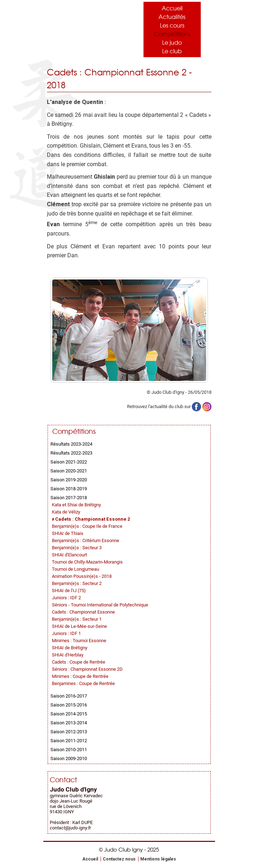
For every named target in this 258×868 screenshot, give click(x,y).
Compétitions (172, 34)
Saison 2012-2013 (69, 732)
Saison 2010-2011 (69, 750)
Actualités (172, 16)
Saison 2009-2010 (69, 758)
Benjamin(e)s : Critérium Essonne (86, 540)
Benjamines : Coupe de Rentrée (83, 683)
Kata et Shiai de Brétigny (76, 505)
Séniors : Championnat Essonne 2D (87, 669)
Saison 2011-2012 (69, 741)
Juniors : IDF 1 (66, 633)
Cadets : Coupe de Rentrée (79, 662)
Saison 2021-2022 (69, 462)
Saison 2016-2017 (69, 696)
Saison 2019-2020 (69, 480)
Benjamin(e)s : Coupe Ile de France (87, 526)
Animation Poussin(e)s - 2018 (82, 576)
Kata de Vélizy (66, 512)
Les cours (172, 25)
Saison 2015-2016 (69, 705)
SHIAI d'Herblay (68, 655)
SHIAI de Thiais (68, 533)
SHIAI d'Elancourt (69, 555)
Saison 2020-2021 (69, 471)
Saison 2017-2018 (69, 498)
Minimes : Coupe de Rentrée (80, 676)
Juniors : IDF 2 (66, 598)
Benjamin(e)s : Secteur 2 (77, 583)
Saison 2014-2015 (69, 714)
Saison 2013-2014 (69, 723)
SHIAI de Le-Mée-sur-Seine (79, 626)
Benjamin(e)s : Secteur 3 (77, 548)
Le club (172, 51)
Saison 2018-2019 (69, 489)
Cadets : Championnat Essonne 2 (93, 519)
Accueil (172, 8)
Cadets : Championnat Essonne (83, 612)
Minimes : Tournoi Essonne (79, 641)
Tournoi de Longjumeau (76, 569)
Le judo (172, 42)
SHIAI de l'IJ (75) (69, 591)
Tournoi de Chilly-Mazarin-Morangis (87, 562)
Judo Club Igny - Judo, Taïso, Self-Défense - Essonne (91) (83, 28)
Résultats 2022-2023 (71, 453)
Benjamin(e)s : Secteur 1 (77, 619)
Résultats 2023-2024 (71, 444)
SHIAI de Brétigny (70, 648)
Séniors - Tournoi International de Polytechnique (100, 605)
